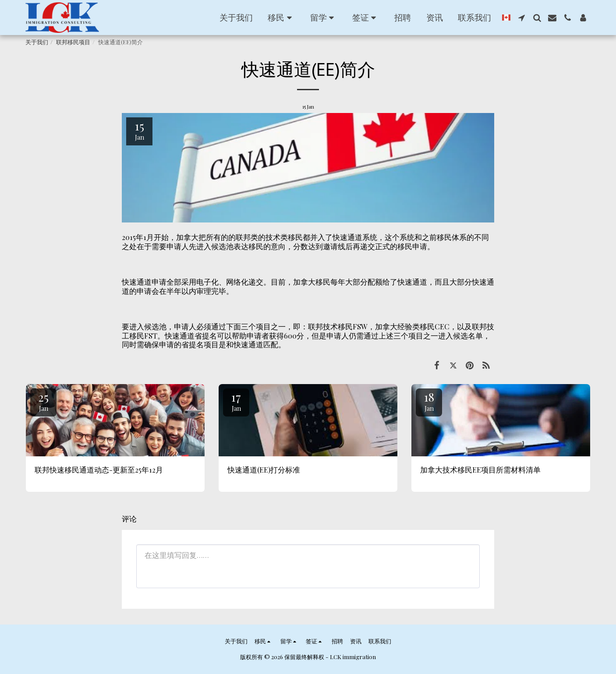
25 (43, 401)
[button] (281, 18)
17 (236, 401)
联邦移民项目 (73, 42)
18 (429, 401)
